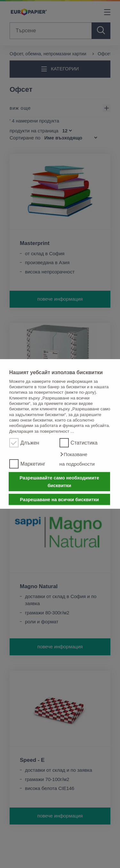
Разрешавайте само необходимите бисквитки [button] (59, 482)
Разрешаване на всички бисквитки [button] (59, 499)
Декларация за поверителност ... (42, 431)
